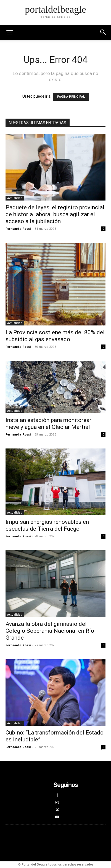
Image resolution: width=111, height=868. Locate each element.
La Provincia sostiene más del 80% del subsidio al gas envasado (55, 336)
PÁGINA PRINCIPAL (71, 97)
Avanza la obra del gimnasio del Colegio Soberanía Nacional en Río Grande (50, 631)
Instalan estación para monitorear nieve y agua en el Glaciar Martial (48, 424)
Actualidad (15, 198)
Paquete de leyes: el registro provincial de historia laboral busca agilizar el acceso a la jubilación (55, 214)
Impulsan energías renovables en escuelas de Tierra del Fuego (47, 525)
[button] (103, 32)
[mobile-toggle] (9, 32)
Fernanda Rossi (18, 229)
